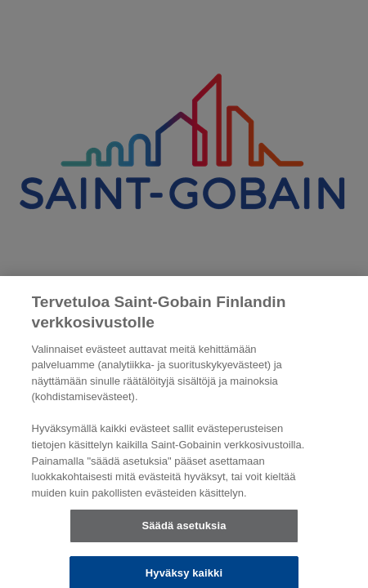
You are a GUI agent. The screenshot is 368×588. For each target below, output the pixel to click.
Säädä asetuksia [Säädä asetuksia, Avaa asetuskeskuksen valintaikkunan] (184, 532)
